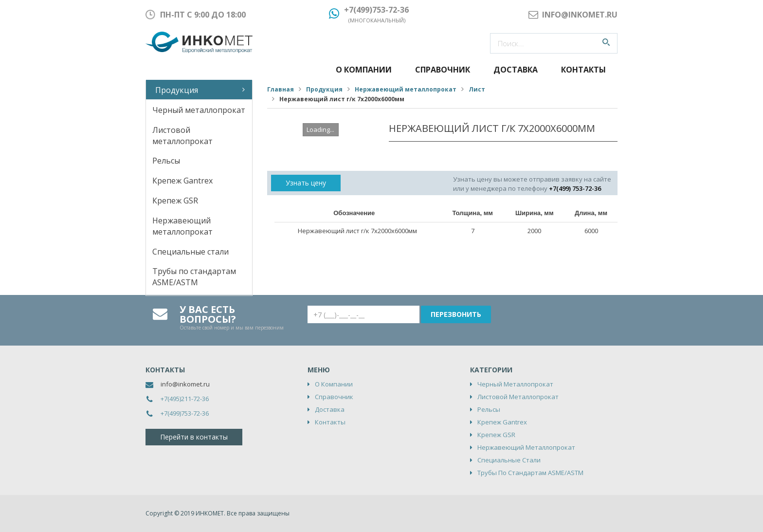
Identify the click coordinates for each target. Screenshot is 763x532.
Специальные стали (191, 252)
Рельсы (166, 161)
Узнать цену (306, 183)
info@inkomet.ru (185, 384)
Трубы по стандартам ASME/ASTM (194, 277)
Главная (281, 89)
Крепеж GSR (175, 201)
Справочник (443, 70)
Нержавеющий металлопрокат (182, 226)
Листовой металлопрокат (182, 136)
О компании (364, 70)
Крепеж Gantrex (182, 181)
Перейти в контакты (194, 437)
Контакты (583, 70)
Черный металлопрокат (199, 110)
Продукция (177, 90)
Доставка (516, 70)
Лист (477, 89)
